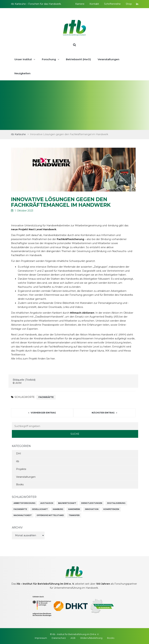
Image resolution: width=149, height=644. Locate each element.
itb (18, 461)
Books (20, 484)
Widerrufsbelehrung (91, 638)
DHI (19, 454)
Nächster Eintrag (103, 413)
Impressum (41, 638)
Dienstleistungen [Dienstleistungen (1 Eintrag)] (92, 503)
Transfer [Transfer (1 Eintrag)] (74, 515)
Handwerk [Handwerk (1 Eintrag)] (74, 509)
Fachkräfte (46, 397)
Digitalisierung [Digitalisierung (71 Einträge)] (116, 503)
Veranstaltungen (26, 477)
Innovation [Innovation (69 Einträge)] (92, 509)
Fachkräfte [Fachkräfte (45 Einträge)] (20, 509)
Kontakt (94, 4)
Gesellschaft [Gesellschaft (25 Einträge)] (40, 509)
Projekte (21, 469)
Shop (129, 4)
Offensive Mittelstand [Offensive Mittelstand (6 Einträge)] (50, 515)
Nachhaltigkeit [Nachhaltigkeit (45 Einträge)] (23, 515)
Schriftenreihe (112, 4)
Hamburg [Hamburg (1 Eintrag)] (58, 509)
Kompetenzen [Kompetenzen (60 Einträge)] (111, 509)
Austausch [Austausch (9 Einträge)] (47, 503)
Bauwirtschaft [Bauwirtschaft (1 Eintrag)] (67, 503)
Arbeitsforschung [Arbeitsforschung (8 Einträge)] (24, 503)
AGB (73, 638)
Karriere (80, 4)
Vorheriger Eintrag (43, 413)
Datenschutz (59, 638)
